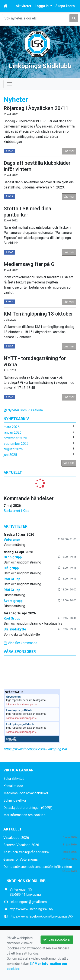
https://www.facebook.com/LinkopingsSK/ (41, 916)
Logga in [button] (42, 6)
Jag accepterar (57, 939)
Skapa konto (65, 6)
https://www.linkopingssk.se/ (32, 909)
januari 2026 (13, 432)
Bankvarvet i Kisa (16, 511)
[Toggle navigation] (9, 84)
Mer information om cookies (24, 815)
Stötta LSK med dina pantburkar (27, 212)
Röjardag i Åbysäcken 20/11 (36, 108)
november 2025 (15, 438)
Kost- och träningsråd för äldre (26, 852)
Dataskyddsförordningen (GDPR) (28, 808)
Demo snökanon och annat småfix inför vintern (38, 867)
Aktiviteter (24, 6)
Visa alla (69, 463)
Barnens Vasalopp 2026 (21, 845)
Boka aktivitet (14, 779)
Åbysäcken (13, 697)
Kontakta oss (13, 786)
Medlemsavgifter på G (29, 264)
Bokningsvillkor (15, 800)
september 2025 (16, 444)
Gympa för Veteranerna (20, 859)
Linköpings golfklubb (20, 724)
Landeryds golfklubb (20, 710)
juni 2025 (10, 455)
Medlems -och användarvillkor (26, 793)
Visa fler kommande (20, 643)
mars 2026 (12, 427)
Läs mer (69, 151)
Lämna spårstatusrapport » (21, 704)
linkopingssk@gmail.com (28, 902)
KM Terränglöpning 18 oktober (38, 314)
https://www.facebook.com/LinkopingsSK (35, 749)
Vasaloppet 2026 (16, 838)
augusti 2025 (13, 449)
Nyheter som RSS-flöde (23, 410)
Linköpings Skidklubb (40, 66)
